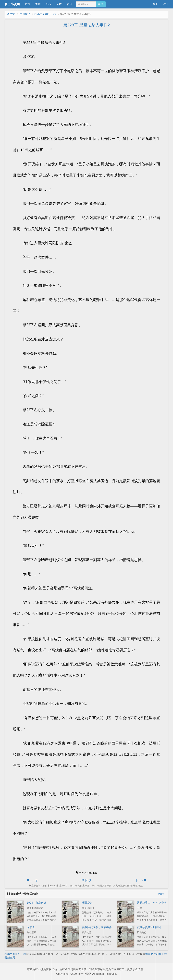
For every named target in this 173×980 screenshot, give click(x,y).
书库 (38, 4)
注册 (166, 4)
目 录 (86, 880)
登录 (155, 4)
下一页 (141, 880)
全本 (59, 4)
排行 (48, 4)
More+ (162, 894)
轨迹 (69, 4)
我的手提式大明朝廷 (149, 927)
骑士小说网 (12, 4)
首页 (28, 4)
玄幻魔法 (25, 14)
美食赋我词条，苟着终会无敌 (100, 927)
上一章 (32, 880)
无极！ (31, 927)
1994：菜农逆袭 (37, 903)
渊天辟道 (87, 903)
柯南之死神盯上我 (45, 14)
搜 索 (101, 4)
